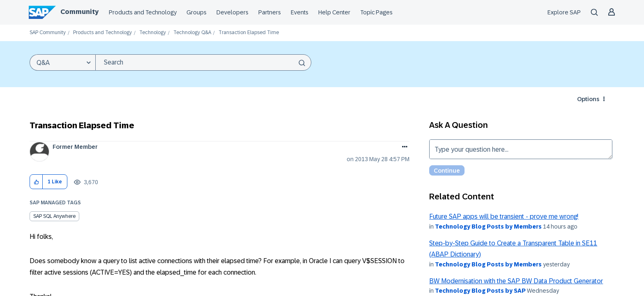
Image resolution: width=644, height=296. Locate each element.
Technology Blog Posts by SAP (480, 291)
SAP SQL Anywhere (54, 216)
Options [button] (588, 99)
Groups (197, 12)
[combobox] (203, 62)
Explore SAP (564, 12)
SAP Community (48, 33)
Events (300, 12)
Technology (153, 33)
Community (79, 12)
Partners (270, 12)
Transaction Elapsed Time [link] (249, 33)
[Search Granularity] (62, 62)
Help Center (334, 12)
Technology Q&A (192, 33)
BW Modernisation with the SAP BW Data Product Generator (516, 281)
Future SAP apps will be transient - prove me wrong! (504, 216)
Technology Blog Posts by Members (488, 227)
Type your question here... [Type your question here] (521, 149)
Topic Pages (376, 12)
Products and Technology (143, 12)
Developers (232, 12)
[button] (36, 182)
